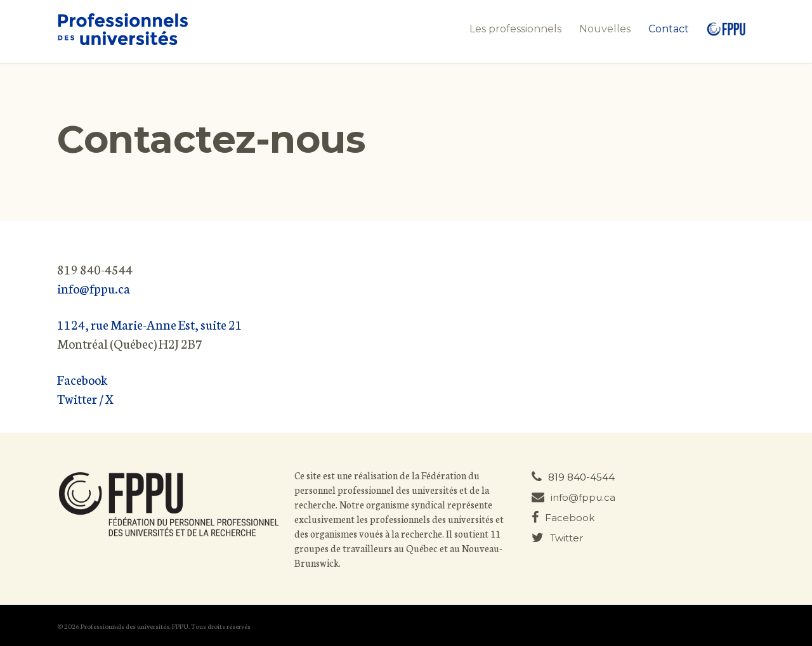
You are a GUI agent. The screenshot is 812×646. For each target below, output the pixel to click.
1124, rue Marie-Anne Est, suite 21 (150, 324)
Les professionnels (515, 29)
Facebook (82, 379)
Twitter (557, 538)
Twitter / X (85, 398)
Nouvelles (605, 29)
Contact (669, 29)
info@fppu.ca (94, 288)
